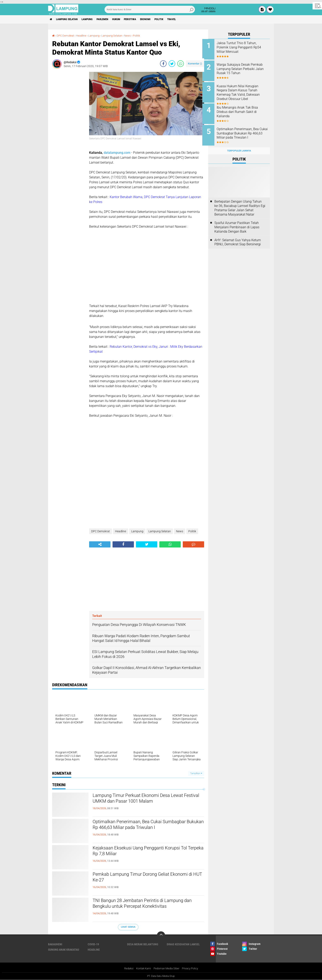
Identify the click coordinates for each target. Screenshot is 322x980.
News (133, 36)
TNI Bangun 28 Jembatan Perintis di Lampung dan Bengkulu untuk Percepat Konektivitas (146, 904)
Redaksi (126, 969)
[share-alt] (100, 544)
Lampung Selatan (69, 19)
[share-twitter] (172, 64)
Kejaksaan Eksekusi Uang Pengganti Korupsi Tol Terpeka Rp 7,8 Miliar (148, 852)
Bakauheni (55, 944)
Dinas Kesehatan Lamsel (183, 944)
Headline (83, 36)
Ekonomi (158, 19)
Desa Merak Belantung (143, 944)
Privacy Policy (192, 969)
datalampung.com (117, 153)
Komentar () (195, 64)
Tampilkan (196, 773)
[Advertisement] (69, 133)
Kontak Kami (142, 969)
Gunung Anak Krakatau (64, 950)
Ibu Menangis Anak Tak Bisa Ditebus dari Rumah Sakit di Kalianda (243, 110)
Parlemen (109, 19)
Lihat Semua (128, 927)
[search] (150, 9)
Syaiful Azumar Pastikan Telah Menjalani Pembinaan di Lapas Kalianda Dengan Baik (237, 223)
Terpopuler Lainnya (239, 146)
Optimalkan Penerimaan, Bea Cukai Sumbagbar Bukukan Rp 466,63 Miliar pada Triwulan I (147, 825)
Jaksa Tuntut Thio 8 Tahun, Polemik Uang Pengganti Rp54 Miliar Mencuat (243, 47)
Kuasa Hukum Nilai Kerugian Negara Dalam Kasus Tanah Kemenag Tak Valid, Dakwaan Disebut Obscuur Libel (244, 91)
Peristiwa (141, 19)
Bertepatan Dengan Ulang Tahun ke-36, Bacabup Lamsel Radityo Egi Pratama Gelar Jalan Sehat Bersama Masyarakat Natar (240, 203)
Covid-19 (93, 944)
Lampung (92, 19)
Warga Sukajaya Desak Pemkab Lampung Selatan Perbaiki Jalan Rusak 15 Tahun (242, 70)
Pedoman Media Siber (167, 969)
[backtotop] (161, 935)
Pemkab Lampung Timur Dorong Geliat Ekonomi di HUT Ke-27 (138, 878)
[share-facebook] (163, 64)
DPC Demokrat (66, 36)
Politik (173, 19)
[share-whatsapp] (181, 64)
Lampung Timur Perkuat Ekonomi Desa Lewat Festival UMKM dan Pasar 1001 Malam (146, 799)
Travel (188, 19)
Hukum (125, 19)
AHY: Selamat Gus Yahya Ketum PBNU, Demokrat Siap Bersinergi (238, 238)
